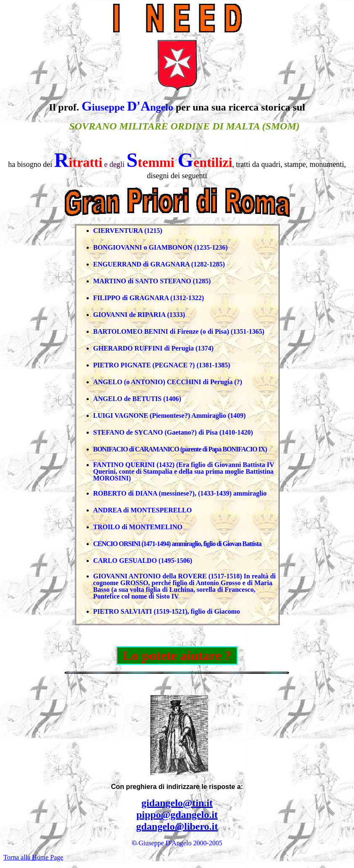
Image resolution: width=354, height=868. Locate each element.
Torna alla (33, 857)
